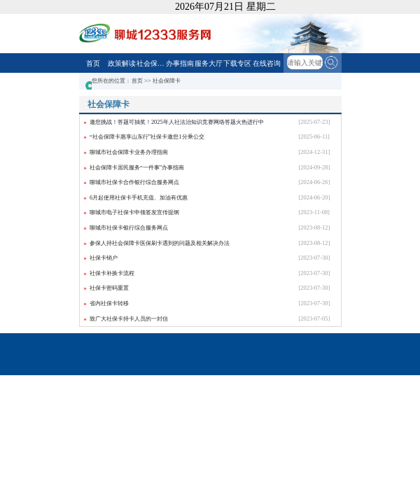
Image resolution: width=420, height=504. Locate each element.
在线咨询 (267, 63)
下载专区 (237, 63)
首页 (93, 63)
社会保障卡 (151, 63)
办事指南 (180, 63)
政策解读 (122, 63)
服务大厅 (209, 63)
